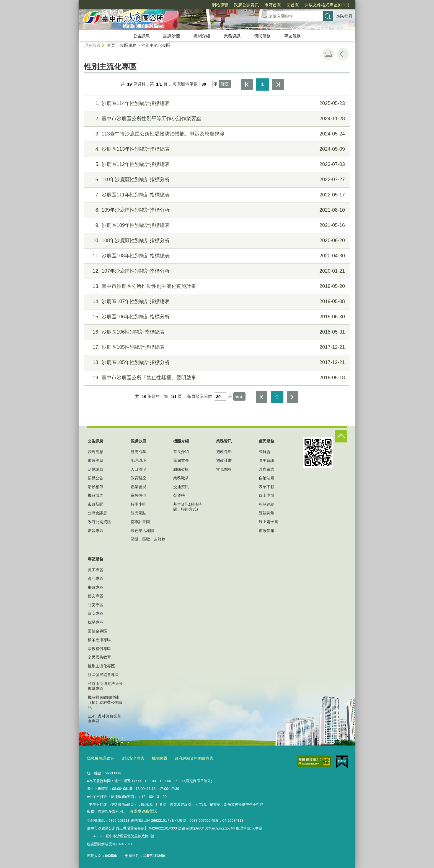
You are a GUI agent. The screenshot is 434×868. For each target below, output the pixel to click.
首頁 (111, 45)
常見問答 (224, 469)
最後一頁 (278, 85)
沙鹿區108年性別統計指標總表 (216, 256)
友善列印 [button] (328, 54)
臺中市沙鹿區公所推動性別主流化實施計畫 (216, 286)
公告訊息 (141, 36)
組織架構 (181, 469)
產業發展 (138, 487)
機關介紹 (202, 36)
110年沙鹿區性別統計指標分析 (216, 180)
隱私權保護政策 (100, 758)
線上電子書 (268, 522)
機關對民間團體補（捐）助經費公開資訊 (105, 702)
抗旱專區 (95, 622)
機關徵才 (95, 495)
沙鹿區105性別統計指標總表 (216, 347)
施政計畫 (224, 460)
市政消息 (95, 460)
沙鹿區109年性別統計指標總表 (216, 225)
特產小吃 (138, 504)
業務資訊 (232, 36)
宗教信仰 (138, 495)
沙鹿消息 (95, 452)
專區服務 (293, 36)
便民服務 (262, 36)
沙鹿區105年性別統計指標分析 (216, 363)
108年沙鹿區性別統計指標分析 (216, 241)
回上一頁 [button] (343, 54)
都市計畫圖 (140, 522)
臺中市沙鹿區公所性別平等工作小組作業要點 (216, 119)
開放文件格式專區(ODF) (327, 5)
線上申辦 (267, 495)
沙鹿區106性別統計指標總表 (216, 332)
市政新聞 (95, 504)
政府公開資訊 (246, 5)
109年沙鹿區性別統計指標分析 (216, 210)
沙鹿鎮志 (267, 469)
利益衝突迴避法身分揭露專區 (105, 686)
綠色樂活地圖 (142, 531)
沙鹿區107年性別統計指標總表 (216, 302)
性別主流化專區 (156, 45)
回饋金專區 (97, 631)
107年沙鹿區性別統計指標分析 (216, 271)
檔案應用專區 (99, 640)
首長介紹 (181, 452)
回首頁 (293, 5)
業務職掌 (181, 478)
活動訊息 (95, 469)
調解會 (265, 452)
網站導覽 (220, 5)
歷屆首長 (181, 460)
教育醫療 (138, 478)
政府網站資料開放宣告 (188, 758)
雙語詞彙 (267, 513)
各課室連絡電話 (142, 810)
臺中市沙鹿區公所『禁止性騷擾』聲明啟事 (216, 378)
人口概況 (138, 469)
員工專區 (95, 570)
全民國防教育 (99, 657)
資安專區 (95, 613)
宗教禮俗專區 (99, 649)
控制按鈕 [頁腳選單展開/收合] (341, 436)
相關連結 (267, 504)
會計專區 (95, 578)
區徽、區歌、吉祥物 (148, 539)
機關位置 (156, 758)
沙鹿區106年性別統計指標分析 (216, 317)
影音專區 (95, 531)
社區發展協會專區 (103, 675)
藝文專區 (95, 596)
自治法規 (267, 478)
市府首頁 (273, 5)
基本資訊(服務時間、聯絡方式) (188, 507)
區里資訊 (267, 460)
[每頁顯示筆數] (206, 84)
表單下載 (267, 487)
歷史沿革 (138, 452)
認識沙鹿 (172, 36)
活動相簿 (95, 487)
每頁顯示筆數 (185, 84)
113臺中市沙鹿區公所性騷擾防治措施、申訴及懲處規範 (216, 134)
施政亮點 (224, 452)
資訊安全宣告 (130, 758)
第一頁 (247, 85)
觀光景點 (138, 513)
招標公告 (95, 478)
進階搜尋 (344, 16)
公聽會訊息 (97, 513)
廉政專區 (95, 587)
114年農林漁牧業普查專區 (104, 719)
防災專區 (95, 605)
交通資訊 (181, 487)
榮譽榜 (179, 495)
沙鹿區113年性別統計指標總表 (216, 149)
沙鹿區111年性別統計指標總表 (216, 195)
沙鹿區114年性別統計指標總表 (216, 103)
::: (76, 2)
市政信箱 (267, 531)
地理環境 (138, 460)
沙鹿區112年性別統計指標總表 (216, 164)
